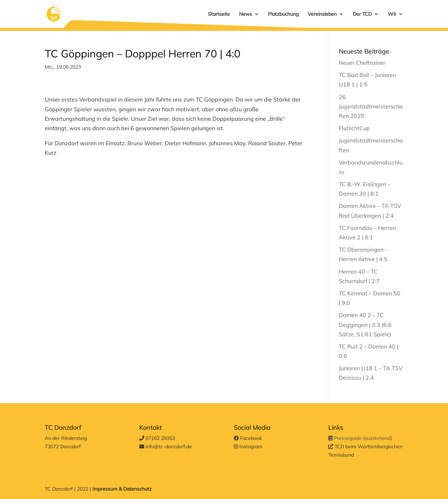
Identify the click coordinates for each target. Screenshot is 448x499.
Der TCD (362, 14)
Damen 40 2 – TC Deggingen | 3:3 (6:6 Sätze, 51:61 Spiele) (365, 324)
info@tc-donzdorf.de (166, 447)
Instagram (248, 447)
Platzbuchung (283, 14)
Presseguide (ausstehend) (360, 438)
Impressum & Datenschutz (122, 489)
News (246, 14)
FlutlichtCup (354, 128)
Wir (392, 14)
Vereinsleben (322, 14)
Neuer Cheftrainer (362, 63)
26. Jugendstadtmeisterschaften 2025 (371, 106)
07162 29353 (157, 438)
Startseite (219, 14)
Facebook (248, 438)
